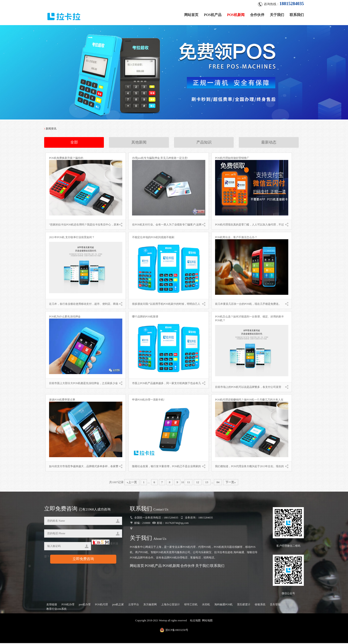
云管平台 (134, 605)
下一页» (231, 483)
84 (218, 483)
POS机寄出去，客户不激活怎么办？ (236, 238)
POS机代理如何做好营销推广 (232, 159)
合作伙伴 (257, 14)
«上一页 (132, 483)
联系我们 (297, 14)
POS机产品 (213, 14)
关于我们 (277, 14)
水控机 (206, 605)
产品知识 (204, 144)
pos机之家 (118, 605)
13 (207, 483)
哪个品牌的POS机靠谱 (145, 317)
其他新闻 (139, 144)
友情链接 (52, 605)
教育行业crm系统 (56, 610)
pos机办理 (85, 605)
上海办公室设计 (170, 605)
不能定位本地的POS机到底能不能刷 (153, 238)
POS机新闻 (236, 14)
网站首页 (191, 14)
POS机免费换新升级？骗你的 (66, 159)
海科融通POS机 (223, 605)
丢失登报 (275, 605)
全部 (74, 144)
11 (189, 483)
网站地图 (207, 621)
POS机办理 (68, 605)
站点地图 (195, 621)
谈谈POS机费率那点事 (62, 401)
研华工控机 (191, 605)
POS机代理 (101, 605)
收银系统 (260, 605)
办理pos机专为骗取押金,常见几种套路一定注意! (160, 159)
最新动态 (269, 144)
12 (198, 483)
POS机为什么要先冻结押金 (65, 317)
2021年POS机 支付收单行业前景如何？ (72, 238)
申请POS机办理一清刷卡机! (148, 401)
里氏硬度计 (244, 605)
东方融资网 (150, 605)
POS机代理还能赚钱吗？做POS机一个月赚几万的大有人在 (249, 401)
